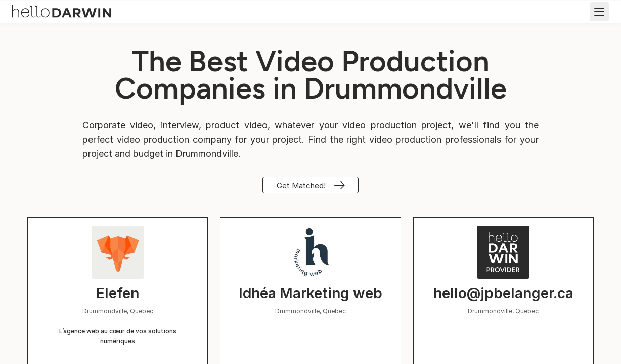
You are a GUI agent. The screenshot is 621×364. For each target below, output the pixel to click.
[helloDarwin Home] (62, 10)
